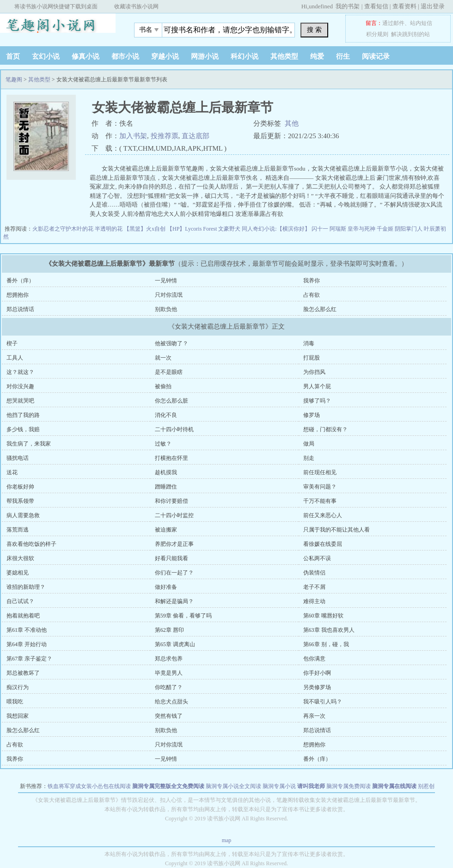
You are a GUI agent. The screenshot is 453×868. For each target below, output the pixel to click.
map (227, 840)
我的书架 (348, 6)
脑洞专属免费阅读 (349, 786)
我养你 (312, 281)
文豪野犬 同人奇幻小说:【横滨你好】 (265, 229)
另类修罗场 (317, 687)
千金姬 (386, 229)
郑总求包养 (169, 659)
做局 (309, 444)
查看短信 (376, 6)
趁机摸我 (166, 472)
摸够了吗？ (317, 401)
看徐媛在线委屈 (323, 544)
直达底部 (196, 136)
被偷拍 (163, 386)
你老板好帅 (20, 487)
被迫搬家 (166, 530)
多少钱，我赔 (23, 429)
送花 (12, 472)
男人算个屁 (317, 386)
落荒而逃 (18, 530)
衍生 (343, 56)
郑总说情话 (20, 309)
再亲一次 (314, 716)
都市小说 (125, 56)
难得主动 (314, 601)
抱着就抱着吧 (23, 616)
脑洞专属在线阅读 (394, 786)
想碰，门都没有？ (325, 429)
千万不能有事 (320, 501)
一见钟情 (166, 281)
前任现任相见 (320, 472)
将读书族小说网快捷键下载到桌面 (56, 6)
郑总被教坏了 (23, 673)
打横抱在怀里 (171, 458)
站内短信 (421, 23)
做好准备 (166, 587)
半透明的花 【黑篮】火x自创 (131, 229)
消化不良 (166, 415)
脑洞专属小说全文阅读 (233, 786)
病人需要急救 (23, 515)
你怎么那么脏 (171, 401)
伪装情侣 (314, 573)
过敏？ (163, 444)
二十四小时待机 (174, 429)
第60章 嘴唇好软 (323, 616)
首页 (13, 56)
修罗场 (312, 415)
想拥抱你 (18, 295)
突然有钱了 (169, 716)
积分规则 (377, 34)
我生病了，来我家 (29, 444)
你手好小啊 (317, 673)
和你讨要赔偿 (171, 501)
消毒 (309, 343)
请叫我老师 (311, 786)
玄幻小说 (46, 56)
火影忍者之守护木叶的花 (64, 229)
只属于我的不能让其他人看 (337, 530)
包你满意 (314, 659)
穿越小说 (165, 56)
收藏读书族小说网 (136, 6)
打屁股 (312, 358)
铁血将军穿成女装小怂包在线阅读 (89, 786)
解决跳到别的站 (410, 34)
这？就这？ (20, 372)
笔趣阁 (58, 27)
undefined (321, 6)
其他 (292, 123)
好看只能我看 (171, 558)
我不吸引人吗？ (323, 702)
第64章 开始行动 (27, 644)
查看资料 (404, 6)
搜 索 (314, 30)
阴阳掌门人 (409, 229)
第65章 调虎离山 (175, 644)
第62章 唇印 (169, 630)
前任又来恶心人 (323, 515)
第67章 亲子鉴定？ (29, 659)
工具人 (15, 358)
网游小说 (205, 56)
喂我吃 (15, 702)
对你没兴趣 (20, 386)
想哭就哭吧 (20, 401)
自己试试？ (20, 601)
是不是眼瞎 (169, 372)
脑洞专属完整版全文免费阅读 (168, 786)
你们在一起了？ (174, 573)
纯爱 (317, 56)
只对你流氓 (169, 295)
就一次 (163, 358)
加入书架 (133, 136)
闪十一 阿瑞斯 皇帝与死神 (344, 229)
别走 (309, 458)
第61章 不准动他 (27, 630)
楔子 (12, 343)
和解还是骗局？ (174, 601)
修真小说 (86, 56)
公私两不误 (317, 558)
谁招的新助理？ (26, 587)
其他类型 (284, 56)
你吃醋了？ (169, 687)
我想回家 (18, 716)
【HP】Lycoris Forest (193, 229)
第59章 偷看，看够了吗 (183, 616)
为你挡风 (314, 372)
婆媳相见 (18, 573)
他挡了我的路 (23, 415)
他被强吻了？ (171, 343)
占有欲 (312, 295)
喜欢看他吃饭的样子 (31, 544)
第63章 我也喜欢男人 (329, 630)
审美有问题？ (320, 487)
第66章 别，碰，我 (326, 644)
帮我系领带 (20, 501)
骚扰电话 (18, 458)
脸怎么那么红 (320, 309)
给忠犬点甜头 (171, 702)
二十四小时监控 (174, 515)
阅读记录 (376, 56)
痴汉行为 (18, 687)
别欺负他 (166, 309)
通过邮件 (393, 23)
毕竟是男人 (169, 673)
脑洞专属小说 (279, 786)
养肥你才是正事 (174, 544)
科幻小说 (245, 56)
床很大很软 (20, 558)
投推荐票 (165, 136)
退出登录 (433, 6)
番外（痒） (20, 281)
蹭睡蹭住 (166, 487)
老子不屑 (314, 587)
